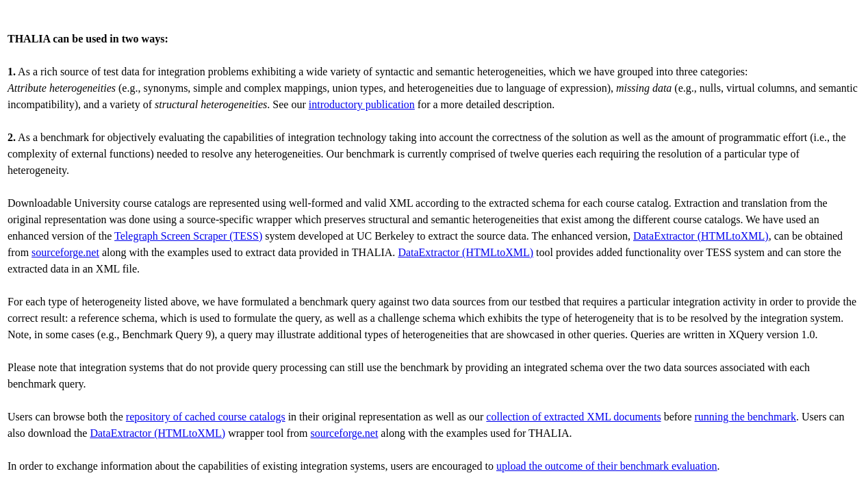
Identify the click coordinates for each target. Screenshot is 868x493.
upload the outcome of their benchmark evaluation (607, 466)
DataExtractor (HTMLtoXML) (701, 236)
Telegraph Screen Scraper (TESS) (188, 236)
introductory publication (362, 104)
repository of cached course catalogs (206, 417)
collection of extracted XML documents (573, 417)
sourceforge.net (65, 252)
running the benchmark (745, 417)
